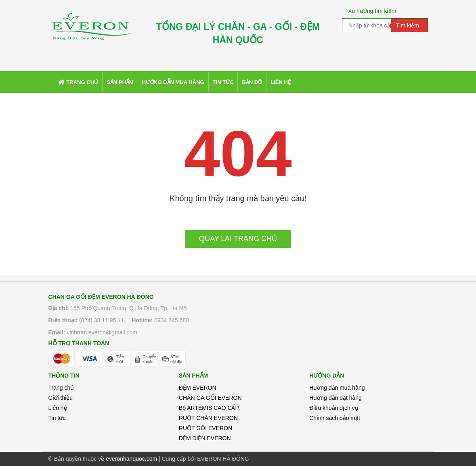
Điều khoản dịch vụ (334, 408)
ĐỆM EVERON (198, 388)
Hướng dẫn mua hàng (337, 388)
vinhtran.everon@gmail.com (102, 332)
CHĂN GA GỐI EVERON (210, 398)
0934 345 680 (172, 320)
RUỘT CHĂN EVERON (208, 418)
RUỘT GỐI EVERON (205, 428)
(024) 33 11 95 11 (102, 320)
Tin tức (57, 418)
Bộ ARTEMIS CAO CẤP (209, 408)
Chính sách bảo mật (335, 418)
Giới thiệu (61, 398)
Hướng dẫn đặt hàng (336, 398)
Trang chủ (61, 388)
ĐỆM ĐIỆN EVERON (205, 438)
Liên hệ (58, 408)
